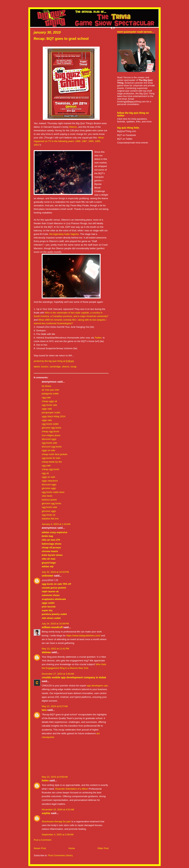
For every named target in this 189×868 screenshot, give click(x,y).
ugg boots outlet (50, 424)
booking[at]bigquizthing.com (131, 102)
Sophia (46, 813)
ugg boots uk (48, 515)
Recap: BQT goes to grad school (61, 39)
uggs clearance (50, 481)
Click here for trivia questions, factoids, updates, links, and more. (135, 120)
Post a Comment (43, 840)
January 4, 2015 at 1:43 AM (56, 524)
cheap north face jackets (55, 454)
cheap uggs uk (49, 401)
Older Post (103, 848)
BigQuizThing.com (127, 131)
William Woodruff (52, 627)
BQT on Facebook (127, 135)
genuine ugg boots (51, 428)
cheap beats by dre (52, 462)
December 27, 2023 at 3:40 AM (58, 674)
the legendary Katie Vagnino (64, 234)
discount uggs (49, 439)
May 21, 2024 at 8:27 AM (55, 706)
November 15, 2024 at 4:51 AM (58, 810)
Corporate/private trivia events (133, 143)
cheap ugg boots (50, 431)
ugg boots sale (49, 405)
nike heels (47, 496)
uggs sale (47, 409)
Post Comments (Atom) (60, 855)
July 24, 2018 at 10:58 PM (55, 624)
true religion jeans (51, 435)
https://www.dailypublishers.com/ (83, 636)
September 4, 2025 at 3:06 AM (58, 835)
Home (72, 848)
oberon (66, 367)
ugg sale (46, 397)
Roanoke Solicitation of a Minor (72, 789)
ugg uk (45, 473)
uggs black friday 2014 (54, 416)
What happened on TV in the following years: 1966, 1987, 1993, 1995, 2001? (69, 141)
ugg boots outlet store (53, 492)
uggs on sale (48, 450)
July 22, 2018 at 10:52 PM (55, 572)
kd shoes (46, 386)
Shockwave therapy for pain (56, 821)
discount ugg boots (52, 447)
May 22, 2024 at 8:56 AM (55, 777)
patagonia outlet (50, 394)
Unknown (48, 576)
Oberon (73, 127)
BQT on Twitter (125, 139)
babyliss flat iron (50, 519)
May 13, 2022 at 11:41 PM (55, 649)
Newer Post (40, 848)
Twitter (98, 338)
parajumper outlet (51, 412)
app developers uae (97, 686)
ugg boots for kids (51, 458)
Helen (45, 780)
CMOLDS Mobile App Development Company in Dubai (74, 677)
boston (45, 367)
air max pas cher (50, 390)
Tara (44, 710)
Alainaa (46, 652)
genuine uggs (49, 488)
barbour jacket (49, 500)
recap (74, 367)
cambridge (55, 367)
